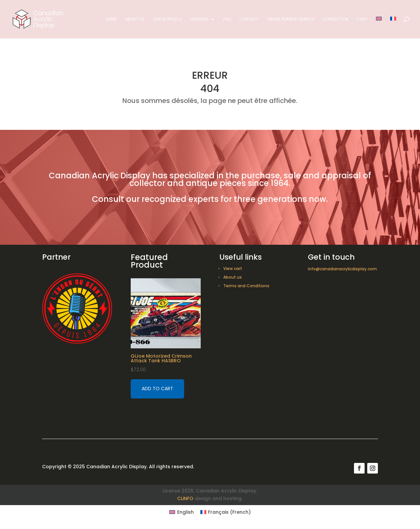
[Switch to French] (393, 27)
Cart (362, 19)
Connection (335, 19)
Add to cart (157, 389)
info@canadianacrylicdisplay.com (342, 269)
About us (135, 19)
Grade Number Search (291, 19)
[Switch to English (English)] (181, 512)
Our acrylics (167, 19)
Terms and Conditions (246, 286)
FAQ (227, 19)
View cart (233, 268)
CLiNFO (185, 498)
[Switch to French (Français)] (226, 512)
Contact (249, 19)
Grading (199, 19)
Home (111, 19)
